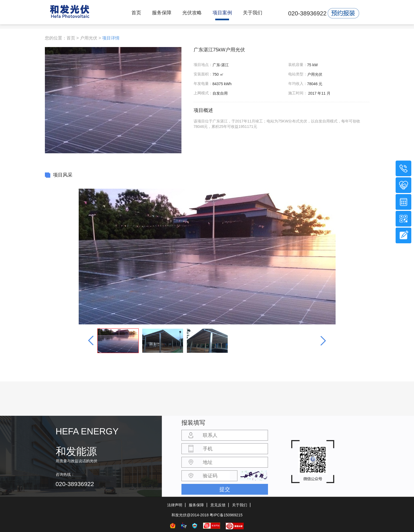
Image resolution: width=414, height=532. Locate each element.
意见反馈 (218, 505)
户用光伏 (89, 38)
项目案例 (222, 13)
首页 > (73, 38)
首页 (136, 13)
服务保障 (162, 13)
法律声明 (175, 505)
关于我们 (253, 13)
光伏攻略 (192, 13)
